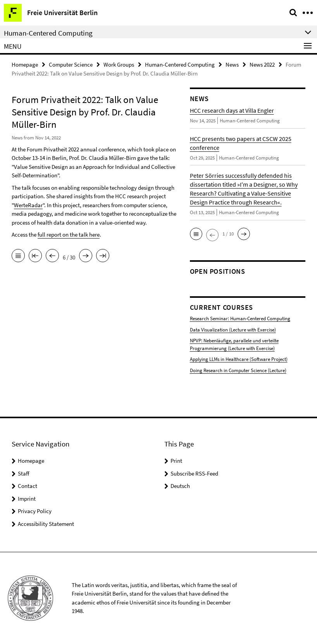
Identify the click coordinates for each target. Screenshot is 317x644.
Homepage (25, 64)
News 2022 (262, 64)
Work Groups (119, 64)
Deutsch (180, 486)
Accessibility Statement (46, 524)
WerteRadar (28, 205)
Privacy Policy (35, 511)
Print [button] (176, 461)
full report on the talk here (69, 234)
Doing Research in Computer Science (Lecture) (238, 370)
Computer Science (71, 64)
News (232, 64)
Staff (24, 473)
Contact (28, 486)
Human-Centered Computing (180, 64)
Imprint (27, 499)
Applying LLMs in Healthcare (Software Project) (239, 359)
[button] (196, 234)
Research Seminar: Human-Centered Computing (240, 319)
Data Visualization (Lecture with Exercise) (233, 330)
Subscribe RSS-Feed (194, 473)
